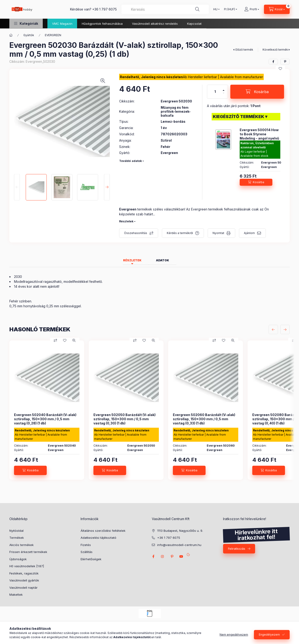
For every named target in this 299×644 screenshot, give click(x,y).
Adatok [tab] (163, 260)
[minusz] (224, 93)
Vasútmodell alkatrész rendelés (155, 24)
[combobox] (165, 9)
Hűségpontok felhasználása (102, 24)
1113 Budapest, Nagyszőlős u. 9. (180, 531)
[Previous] (17, 187)
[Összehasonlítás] (55, 340)
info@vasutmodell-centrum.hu (179, 545)
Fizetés (86, 545)
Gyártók (29, 35)
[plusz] (224, 90)
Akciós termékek (21, 545)
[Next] (107, 187)
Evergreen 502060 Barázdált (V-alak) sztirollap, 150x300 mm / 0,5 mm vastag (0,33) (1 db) (204, 419)
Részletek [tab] (132, 260)
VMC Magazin (62, 24)
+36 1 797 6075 (105, 9)
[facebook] (273, 62)
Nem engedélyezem (234, 635)
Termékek (17, 538)
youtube (181, 556)
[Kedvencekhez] (280, 69)
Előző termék (244, 50)
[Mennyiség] (215, 92)
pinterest (172, 556)
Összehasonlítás (136, 233)
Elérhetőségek (91, 559)
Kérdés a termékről (180, 233)
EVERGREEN (53, 35)
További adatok (130, 161)
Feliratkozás (237, 549)
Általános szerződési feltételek (103, 531)
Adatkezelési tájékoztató (98, 538)
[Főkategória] (11, 35)
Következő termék (275, 50)
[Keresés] (197, 9)
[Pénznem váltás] (230, 9)
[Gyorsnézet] (74, 340)
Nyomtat (218, 233)
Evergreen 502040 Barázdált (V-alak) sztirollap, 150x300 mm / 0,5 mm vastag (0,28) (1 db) (45, 419)
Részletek (126, 221)
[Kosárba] (257, 92)
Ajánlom (249, 233)
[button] (26, 23)
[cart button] (277, 9)
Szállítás (87, 552)
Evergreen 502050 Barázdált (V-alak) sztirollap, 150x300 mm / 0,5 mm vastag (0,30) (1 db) (125, 419)
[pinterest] (285, 62)
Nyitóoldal (16, 531)
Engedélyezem (269, 635)
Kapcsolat (194, 24)
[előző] (273, 329)
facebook (153, 556)
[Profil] (252, 9)
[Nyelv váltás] (215, 9)
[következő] (285, 329)
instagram (163, 556)
